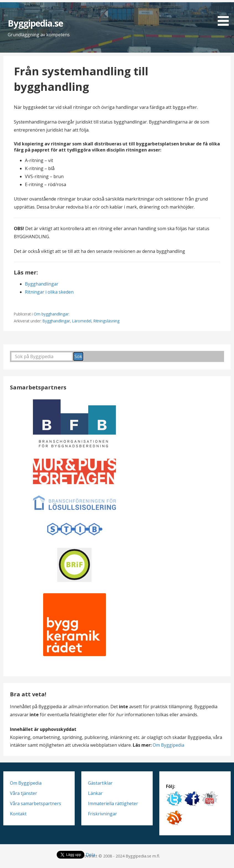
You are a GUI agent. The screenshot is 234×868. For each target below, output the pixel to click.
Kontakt (18, 814)
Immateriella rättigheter (113, 803)
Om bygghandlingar (51, 314)
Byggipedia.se (36, 23)
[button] (225, 14)
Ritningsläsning (106, 321)
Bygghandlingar (42, 284)
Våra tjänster (24, 793)
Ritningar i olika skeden (49, 292)
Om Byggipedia (168, 745)
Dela (90, 855)
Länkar (95, 793)
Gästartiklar (100, 783)
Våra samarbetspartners (36, 803)
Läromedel (82, 321)
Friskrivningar (102, 814)
